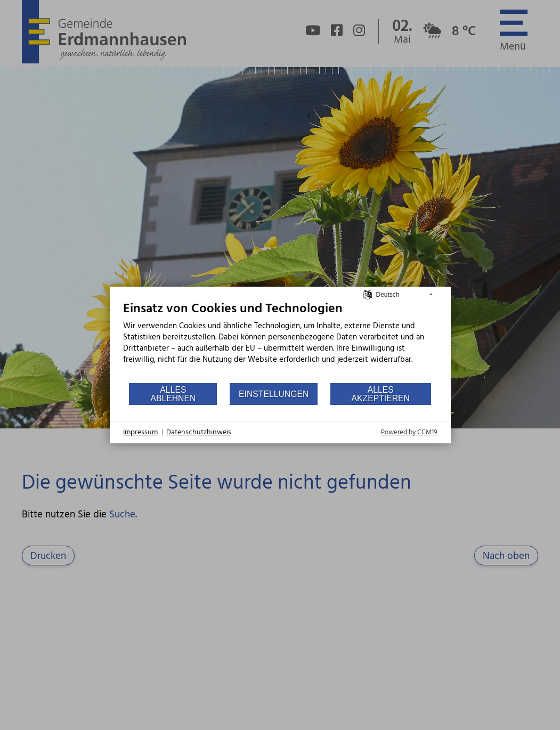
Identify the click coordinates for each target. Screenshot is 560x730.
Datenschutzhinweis (199, 433)
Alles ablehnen (173, 394)
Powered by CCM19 (409, 432)
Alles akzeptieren (381, 394)
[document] (280, 342)
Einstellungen (274, 394)
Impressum (140, 433)
